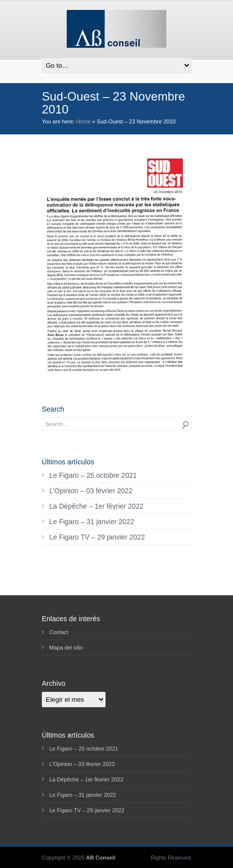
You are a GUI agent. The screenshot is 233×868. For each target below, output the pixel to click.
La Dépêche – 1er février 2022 (96, 506)
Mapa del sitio (66, 648)
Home (83, 121)
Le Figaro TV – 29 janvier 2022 (97, 537)
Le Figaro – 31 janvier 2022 (92, 522)
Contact (59, 632)
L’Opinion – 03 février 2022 (91, 491)
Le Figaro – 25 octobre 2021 (93, 475)
